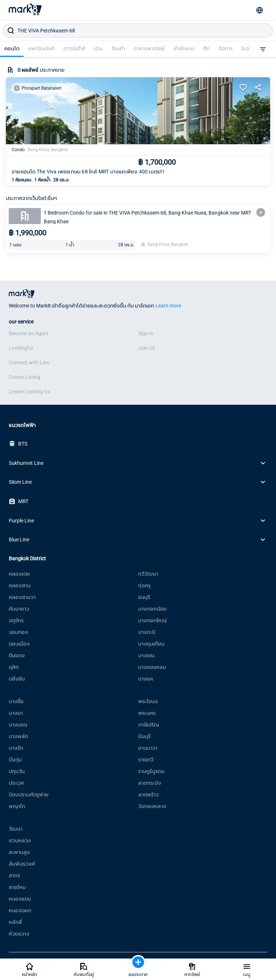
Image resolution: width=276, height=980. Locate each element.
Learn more (168, 306)
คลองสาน (20, 585)
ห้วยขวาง (19, 934)
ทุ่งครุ (144, 585)
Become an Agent (29, 333)
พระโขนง (148, 701)
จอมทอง (18, 632)
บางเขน (146, 655)
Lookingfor (21, 348)
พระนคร (147, 713)
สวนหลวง (20, 840)
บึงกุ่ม (15, 760)
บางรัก (16, 748)
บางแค (146, 679)
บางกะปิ (147, 632)
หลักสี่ (15, 922)
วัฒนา (16, 829)
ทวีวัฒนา (148, 574)
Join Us (147, 348)
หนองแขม (20, 899)
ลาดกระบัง (150, 783)
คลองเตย (19, 574)
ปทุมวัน (17, 771)
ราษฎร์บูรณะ (151, 771)
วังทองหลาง (152, 806)
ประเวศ (16, 783)
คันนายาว (19, 609)
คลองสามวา (22, 597)
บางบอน (18, 725)
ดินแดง (17, 655)
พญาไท (17, 806)
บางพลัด (18, 736)
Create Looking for (30, 392)
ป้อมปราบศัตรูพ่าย (29, 795)
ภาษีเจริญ (149, 725)
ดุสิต (14, 667)
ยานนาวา (148, 748)
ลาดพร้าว (148, 795)
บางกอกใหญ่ (152, 620)
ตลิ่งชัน (17, 679)
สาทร (14, 875)
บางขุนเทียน (151, 644)
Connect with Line (29, 362)
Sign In (146, 333)
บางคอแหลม (152, 667)
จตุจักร (16, 620)
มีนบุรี (144, 736)
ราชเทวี (146, 760)
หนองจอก (20, 910)
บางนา (16, 713)
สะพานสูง (19, 852)
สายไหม (17, 887)
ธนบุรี (144, 597)
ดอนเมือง (19, 644)
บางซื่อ (16, 701)
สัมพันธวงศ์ (22, 864)
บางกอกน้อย (152, 609)
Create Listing (24, 377)
